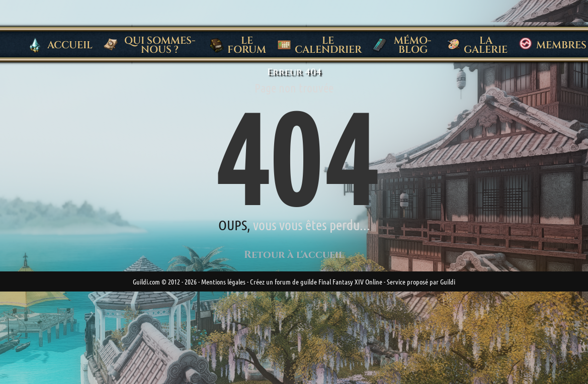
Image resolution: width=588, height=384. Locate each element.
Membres (552, 45)
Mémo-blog (402, 45)
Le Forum (238, 45)
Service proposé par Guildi (421, 281)
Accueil (61, 45)
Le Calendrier (319, 45)
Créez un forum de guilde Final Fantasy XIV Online (316, 281)
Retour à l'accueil (294, 255)
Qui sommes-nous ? (149, 45)
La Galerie (477, 45)
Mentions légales (223, 281)
